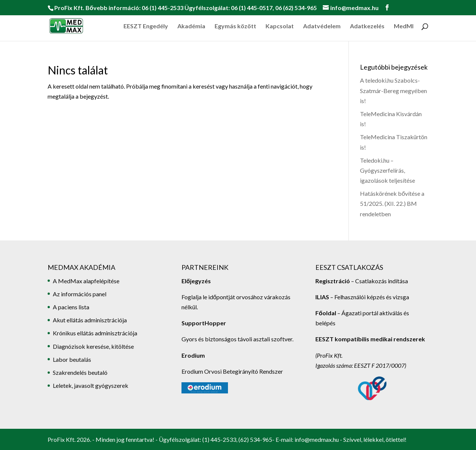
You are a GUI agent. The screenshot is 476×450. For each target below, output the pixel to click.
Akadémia (191, 26)
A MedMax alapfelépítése (86, 281)
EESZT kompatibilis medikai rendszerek (370, 339)
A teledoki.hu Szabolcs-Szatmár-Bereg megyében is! (393, 90)
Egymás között (235, 26)
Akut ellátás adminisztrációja (90, 320)
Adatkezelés (367, 26)
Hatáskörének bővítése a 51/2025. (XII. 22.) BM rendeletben (392, 203)
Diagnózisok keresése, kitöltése (93, 346)
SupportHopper (204, 323)
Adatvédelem (322, 26)
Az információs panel (80, 294)
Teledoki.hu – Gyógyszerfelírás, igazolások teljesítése (387, 170)
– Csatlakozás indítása (379, 281)
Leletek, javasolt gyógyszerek (91, 385)
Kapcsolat (280, 26)
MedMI (404, 26)
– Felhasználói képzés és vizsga (362, 297)
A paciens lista (71, 307)
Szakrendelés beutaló (80, 372)
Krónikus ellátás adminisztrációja (95, 333)
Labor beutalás (72, 359)
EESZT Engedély (146, 26)
